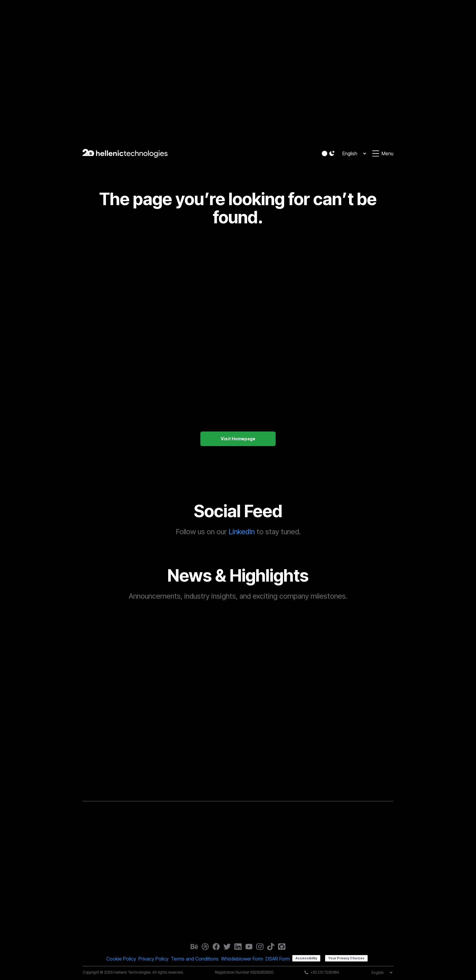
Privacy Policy (153, 959)
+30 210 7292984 (325, 972)
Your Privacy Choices (346, 958)
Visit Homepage (238, 439)
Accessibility (306, 958)
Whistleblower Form (242, 959)
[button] (328, 153)
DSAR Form (278, 959)
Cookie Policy (121, 959)
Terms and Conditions (195, 959)
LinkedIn (242, 532)
